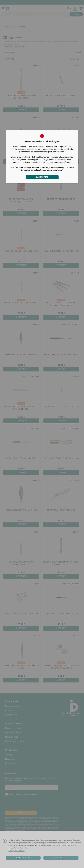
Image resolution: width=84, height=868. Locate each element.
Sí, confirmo (42, 177)
